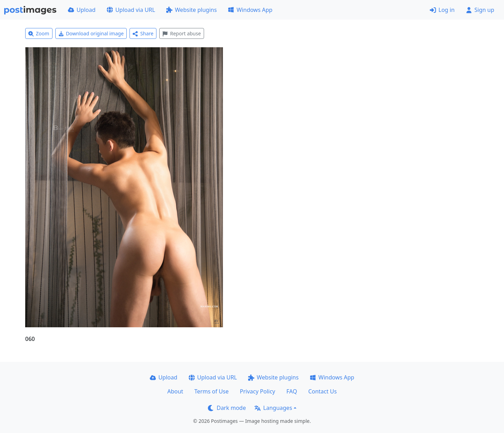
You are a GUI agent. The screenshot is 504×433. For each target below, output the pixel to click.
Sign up (480, 10)
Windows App (250, 10)
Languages (273, 408)
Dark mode (227, 408)
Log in (442, 10)
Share (143, 33)
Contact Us (323, 391)
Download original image (91, 33)
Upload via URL (131, 10)
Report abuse (181, 33)
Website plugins (191, 10)
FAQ (292, 391)
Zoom (39, 33)
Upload (82, 10)
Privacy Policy (257, 391)
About (175, 391)
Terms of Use (211, 391)
